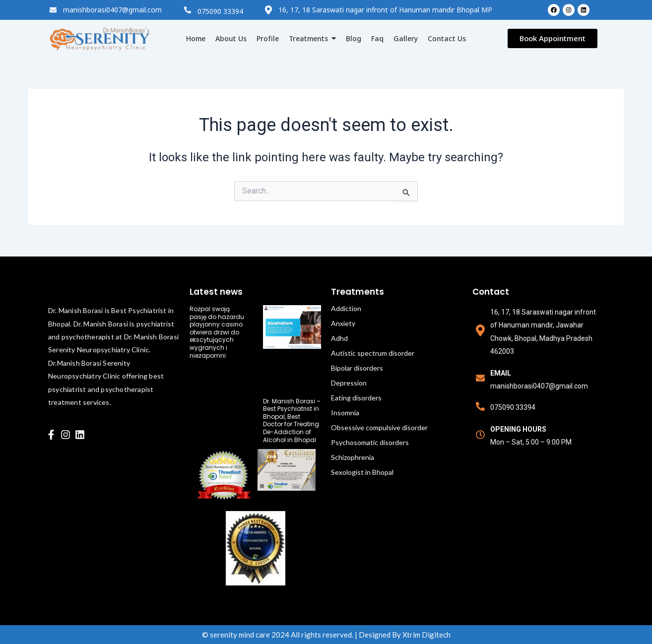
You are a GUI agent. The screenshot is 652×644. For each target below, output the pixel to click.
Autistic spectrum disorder (373, 353)
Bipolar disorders (357, 368)
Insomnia (345, 413)
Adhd (339, 338)
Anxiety (343, 323)
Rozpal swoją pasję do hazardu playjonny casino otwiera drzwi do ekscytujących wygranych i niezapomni (217, 332)
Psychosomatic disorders (370, 442)
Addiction (346, 308)
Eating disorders (356, 398)
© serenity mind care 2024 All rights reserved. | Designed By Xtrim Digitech (326, 635)
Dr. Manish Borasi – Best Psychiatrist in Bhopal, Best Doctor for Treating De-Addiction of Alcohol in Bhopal (292, 420)
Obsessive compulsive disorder (379, 427)
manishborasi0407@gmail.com (112, 10)
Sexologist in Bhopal (362, 472)
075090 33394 (220, 11)
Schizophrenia (353, 457)
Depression (349, 383)
